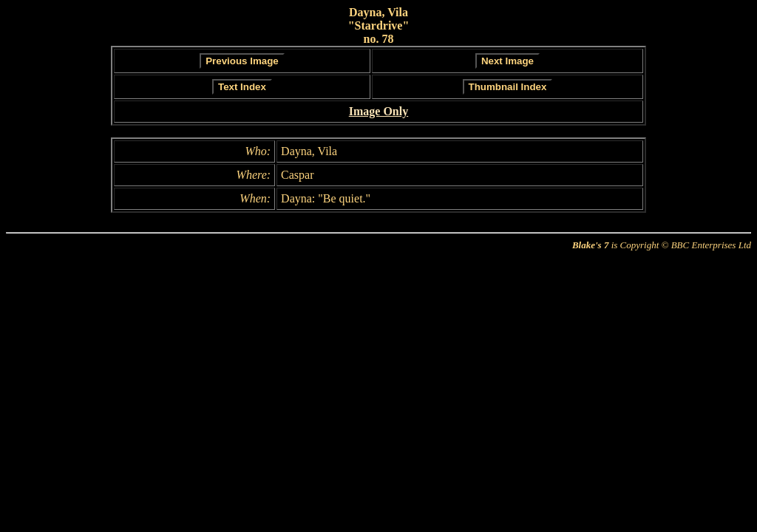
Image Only (378, 111)
